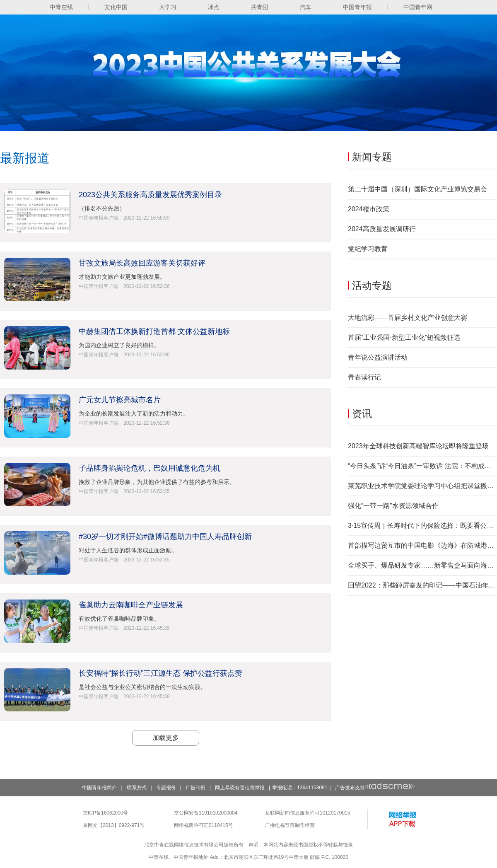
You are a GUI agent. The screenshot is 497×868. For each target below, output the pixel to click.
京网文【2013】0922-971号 (114, 825)
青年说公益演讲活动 (378, 357)
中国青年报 (357, 7)
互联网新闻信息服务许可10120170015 (308, 813)
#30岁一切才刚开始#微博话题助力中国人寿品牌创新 (165, 537)
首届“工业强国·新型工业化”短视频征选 (404, 337)
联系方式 (137, 788)
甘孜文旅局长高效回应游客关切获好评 (142, 263)
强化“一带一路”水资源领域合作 (393, 506)
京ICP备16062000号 (105, 813)
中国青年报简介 (99, 788)
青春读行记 (364, 377)
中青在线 (61, 7)
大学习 (168, 7)
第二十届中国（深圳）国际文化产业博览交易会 (417, 189)
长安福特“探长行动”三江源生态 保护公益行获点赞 (160, 673)
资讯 (362, 414)
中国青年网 (418, 7)
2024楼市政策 (369, 209)
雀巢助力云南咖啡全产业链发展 (131, 605)
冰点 (214, 7)
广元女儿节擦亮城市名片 (120, 400)
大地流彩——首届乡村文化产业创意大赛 (408, 318)
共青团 (260, 7)
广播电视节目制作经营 (290, 825)
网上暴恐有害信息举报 (240, 788)
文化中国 (116, 7)
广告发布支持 (375, 788)
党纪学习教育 (368, 249)
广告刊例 (195, 788)
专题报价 (166, 788)
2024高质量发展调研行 (382, 229)
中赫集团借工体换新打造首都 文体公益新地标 (154, 331)
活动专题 (372, 285)
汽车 (306, 7)
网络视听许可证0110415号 (204, 825)
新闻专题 (372, 157)
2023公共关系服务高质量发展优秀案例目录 (150, 195)
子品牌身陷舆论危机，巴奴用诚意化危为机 (150, 468)
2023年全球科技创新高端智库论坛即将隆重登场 (418, 446)
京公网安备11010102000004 (206, 813)
